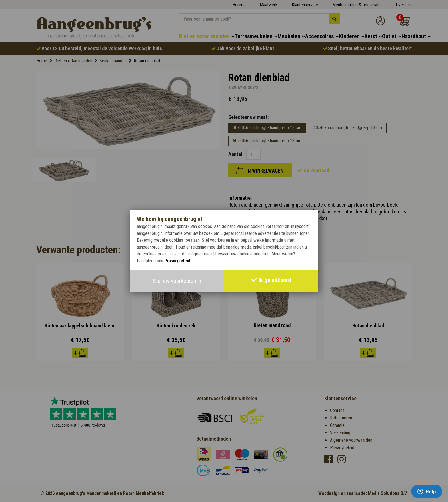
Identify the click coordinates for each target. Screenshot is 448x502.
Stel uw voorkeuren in (177, 281)
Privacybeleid (177, 261)
